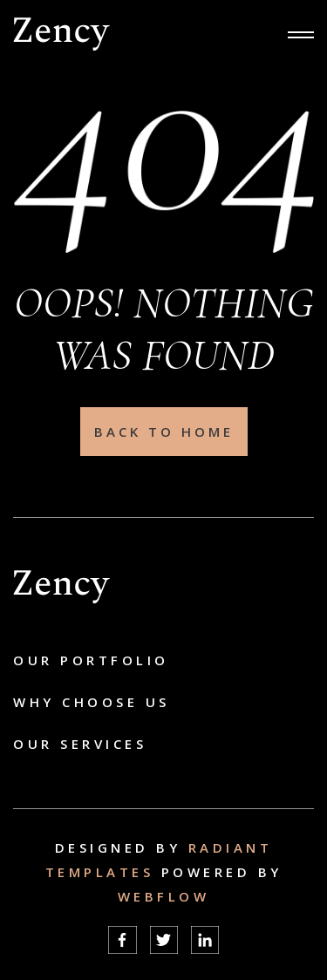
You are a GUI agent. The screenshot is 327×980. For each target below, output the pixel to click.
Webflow (164, 896)
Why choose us (92, 702)
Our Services (80, 744)
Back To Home (164, 432)
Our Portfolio (91, 660)
